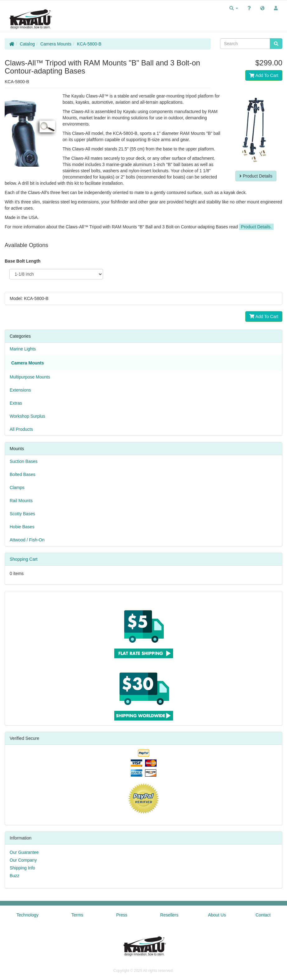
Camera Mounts (56, 44)
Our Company (23, 860)
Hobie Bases (22, 527)
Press (122, 915)
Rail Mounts (21, 501)
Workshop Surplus (27, 416)
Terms (77, 915)
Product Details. (256, 227)
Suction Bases (24, 461)
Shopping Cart (24, 559)
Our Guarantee (24, 852)
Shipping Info (22, 868)
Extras (16, 403)
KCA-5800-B (89, 44)
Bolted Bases (23, 474)
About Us (217, 915)
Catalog (27, 44)
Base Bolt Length (23, 261)
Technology (28, 915)
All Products (21, 429)
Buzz (14, 876)
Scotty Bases (22, 514)
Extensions (20, 390)
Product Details (256, 176)
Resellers (169, 915)
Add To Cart (264, 75)
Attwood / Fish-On (27, 540)
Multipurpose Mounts (30, 377)
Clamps (17, 488)
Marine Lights (23, 349)
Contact (263, 915)
